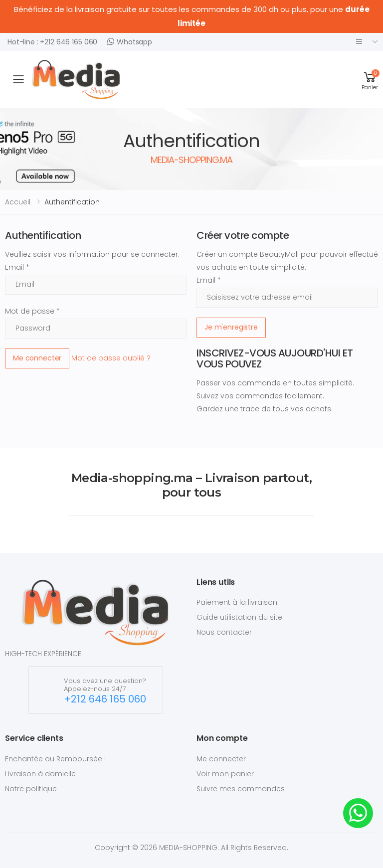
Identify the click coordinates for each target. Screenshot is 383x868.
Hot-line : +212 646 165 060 (52, 42)
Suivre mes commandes (241, 789)
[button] (370, 80)
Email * (17, 267)
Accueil (18, 202)
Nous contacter (224, 632)
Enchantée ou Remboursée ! (55, 759)
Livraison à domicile (40, 774)
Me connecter (37, 358)
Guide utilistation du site (239, 617)
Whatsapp (130, 42)
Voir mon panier (225, 774)
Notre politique (31, 789)
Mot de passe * (32, 311)
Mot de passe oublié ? (111, 357)
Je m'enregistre (231, 327)
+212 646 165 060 (105, 699)
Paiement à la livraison (237, 602)
